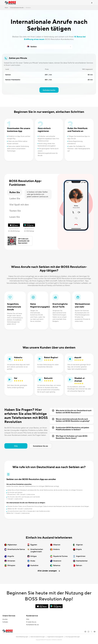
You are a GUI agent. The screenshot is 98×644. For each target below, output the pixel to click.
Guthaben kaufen (49, 90)
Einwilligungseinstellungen (73, 637)
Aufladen (5, 622)
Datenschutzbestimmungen (38, 637)
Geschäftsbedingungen (22, 637)
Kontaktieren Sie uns (40, 446)
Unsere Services (9, 616)
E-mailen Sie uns (31, 622)
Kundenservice (32, 616)
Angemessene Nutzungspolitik (55, 637)
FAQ (16, 446)
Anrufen (5, 619)
